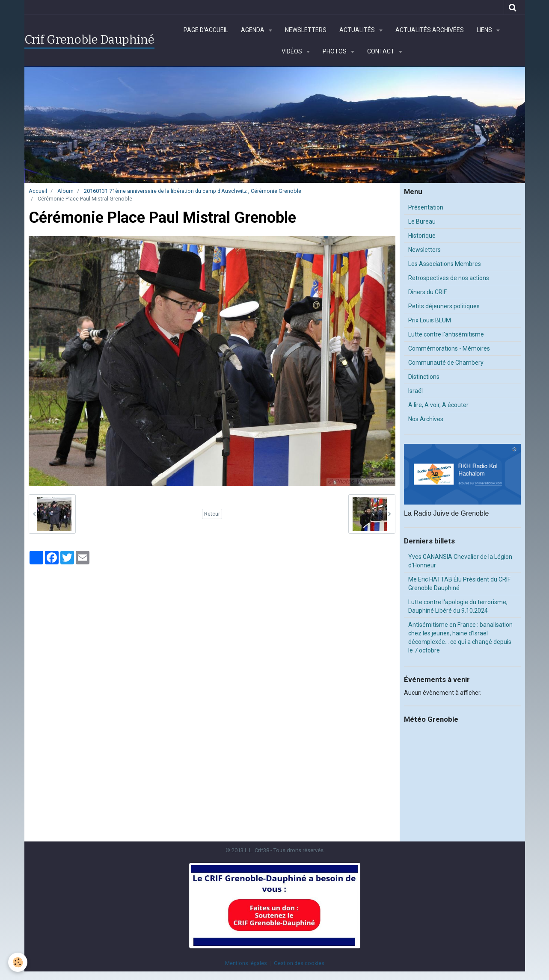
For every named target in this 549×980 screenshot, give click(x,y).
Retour (212, 514)
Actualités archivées (430, 30)
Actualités (358, 30)
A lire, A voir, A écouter (438, 405)
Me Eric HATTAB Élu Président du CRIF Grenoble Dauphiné (459, 584)
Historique (422, 236)
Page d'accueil (206, 30)
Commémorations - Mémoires (449, 348)
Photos (335, 51)
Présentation (426, 207)
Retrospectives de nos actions (449, 278)
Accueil (38, 191)
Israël (415, 391)
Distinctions (424, 377)
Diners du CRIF (427, 292)
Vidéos (292, 51)
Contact (381, 51)
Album (65, 191)
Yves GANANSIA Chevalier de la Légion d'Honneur (460, 561)
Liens (485, 30)
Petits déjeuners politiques (444, 306)
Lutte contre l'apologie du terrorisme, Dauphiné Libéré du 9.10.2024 (458, 606)
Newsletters (306, 30)
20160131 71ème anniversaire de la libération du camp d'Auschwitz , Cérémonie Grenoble (193, 191)
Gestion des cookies (299, 963)
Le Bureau (422, 221)
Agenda (253, 30)
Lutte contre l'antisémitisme (446, 334)
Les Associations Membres (445, 264)
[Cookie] (18, 962)
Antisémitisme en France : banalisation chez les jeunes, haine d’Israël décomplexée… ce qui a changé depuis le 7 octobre (460, 638)
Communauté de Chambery (446, 363)
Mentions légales (246, 963)
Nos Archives (426, 419)
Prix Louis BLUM (430, 320)
